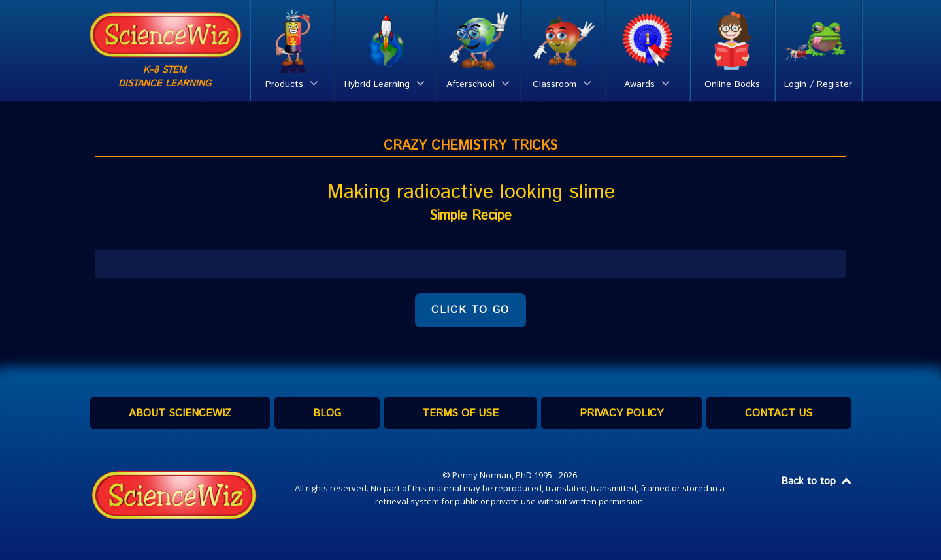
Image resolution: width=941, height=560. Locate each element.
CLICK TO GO (470, 310)
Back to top (817, 481)
